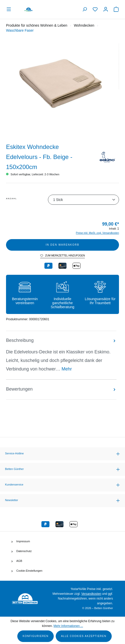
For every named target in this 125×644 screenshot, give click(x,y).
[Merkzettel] (95, 9)
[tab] (61, 355)
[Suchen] (85, 9)
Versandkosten (91, 594)
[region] (62, 90)
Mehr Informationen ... (68, 626)
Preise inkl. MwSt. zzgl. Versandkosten (97, 233)
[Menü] (10, 9)
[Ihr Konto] (106, 9)
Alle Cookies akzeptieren (84, 636)
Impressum (23, 541)
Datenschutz (24, 551)
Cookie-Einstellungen (29, 571)
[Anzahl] (83, 200)
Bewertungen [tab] (61, 389)
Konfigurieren (36, 636)
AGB (19, 561)
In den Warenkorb (62, 245)
